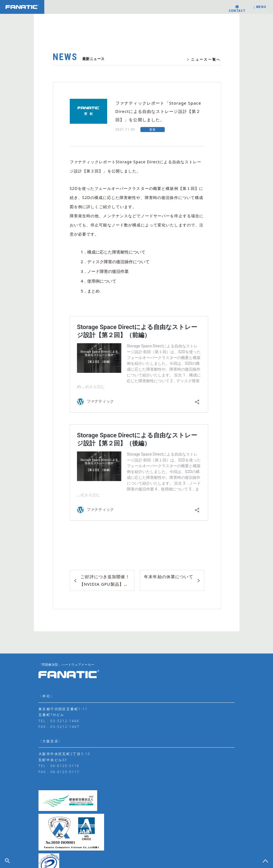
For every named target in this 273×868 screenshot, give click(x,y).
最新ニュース (65, 34)
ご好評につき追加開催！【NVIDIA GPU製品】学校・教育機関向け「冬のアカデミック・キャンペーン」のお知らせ (107, 580)
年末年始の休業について (168, 577)
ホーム (48, 34)
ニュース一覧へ (204, 60)
